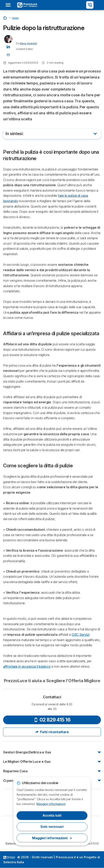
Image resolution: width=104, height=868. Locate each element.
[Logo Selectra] (27, 5)
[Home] (5, 18)
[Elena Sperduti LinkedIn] (8, 46)
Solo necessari (52, 827)
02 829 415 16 (52, 720)
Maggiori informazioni (51, 804)
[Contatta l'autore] (8, 54)
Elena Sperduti (28, 43)
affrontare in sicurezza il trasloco (27, 666)
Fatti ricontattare (52, 732)
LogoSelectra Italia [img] (9, 857)
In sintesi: (15, 134)
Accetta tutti (52, 815)
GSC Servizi (80, 635)
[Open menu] (9, 5)
